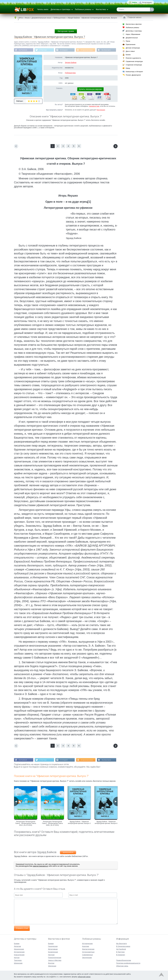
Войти (135, 2)
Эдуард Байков (71, 63)
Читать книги (43, 9)
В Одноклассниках (87, 50)
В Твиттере (43, 50)
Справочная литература (134, 61)
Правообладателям (124, 960)
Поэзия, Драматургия (133, 75)
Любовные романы (83, 9)
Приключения (131, 44)
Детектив (17, 946)
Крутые (17, 958)
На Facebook (23, 50)
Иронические (19, 949)
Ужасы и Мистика (55, 960)
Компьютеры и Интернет (134, 72)
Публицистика (70, 73)
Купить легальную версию (90, 89)
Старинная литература (134, 65)
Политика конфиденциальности (128, 963)
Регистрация (147, 2)
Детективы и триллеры (61, 9)
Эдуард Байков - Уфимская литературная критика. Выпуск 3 (79, 822)
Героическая (53, 946)
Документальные (132, 38)
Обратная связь (122, 966)
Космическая (53, 952)
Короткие (86, 946)
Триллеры (18, 960)
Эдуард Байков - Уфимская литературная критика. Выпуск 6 (106, 822)
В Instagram (64, 50)
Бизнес (128, 55)
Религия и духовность (133, 58)
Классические (19, 955)
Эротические (87, 958)
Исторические (19, 952)
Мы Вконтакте (107, 50)
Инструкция (101, 110)
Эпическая (52, 966)
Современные (87, 955)
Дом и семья (130, 51)
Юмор (128, 68)
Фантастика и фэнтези (134, 24)
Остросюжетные (88, 952)
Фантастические (88, 949)
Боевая (51, 944)
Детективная (53, 949)
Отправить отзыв (22, 928)
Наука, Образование (133, 34)
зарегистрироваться (40, 866)
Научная (51, 955)
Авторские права (66, 31)
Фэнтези (51, 963)
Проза (128, 41)
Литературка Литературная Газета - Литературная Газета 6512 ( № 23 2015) (26, 823)
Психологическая (55, 958)
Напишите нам (94, 106)
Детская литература (133, 48)
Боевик (17, 944)
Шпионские (18, 963)
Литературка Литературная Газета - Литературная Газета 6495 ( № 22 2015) (52, 823)
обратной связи (84, 977)
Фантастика (101, 9)
